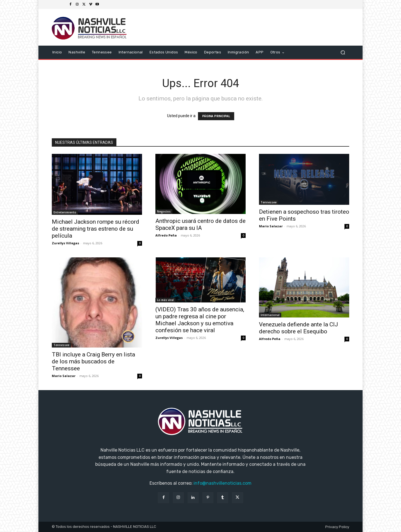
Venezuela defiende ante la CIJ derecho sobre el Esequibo (299, 328)
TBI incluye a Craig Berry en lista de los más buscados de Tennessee (93, 361)
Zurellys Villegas (65, 243)
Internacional (270, 315)
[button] (343, 52)
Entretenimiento (65, 212)
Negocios (164, 211)
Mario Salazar (271, 226)
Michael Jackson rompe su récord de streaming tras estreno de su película (96, 229)
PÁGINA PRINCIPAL (216, 116)
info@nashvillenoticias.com (222, 483)
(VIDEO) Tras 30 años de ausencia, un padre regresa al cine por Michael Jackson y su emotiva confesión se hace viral (200, 320)
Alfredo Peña (166, 235)
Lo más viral (165, 300)
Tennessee (269, 202)
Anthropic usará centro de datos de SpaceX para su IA (200, 224)
